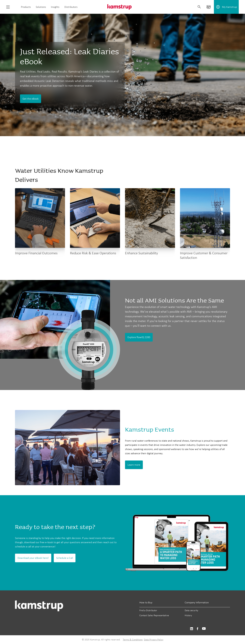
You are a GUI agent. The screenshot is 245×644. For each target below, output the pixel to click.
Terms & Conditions (133, 640)
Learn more (134, 465)
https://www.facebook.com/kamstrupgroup (197, 629)
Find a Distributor (148, 610)
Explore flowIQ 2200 (139, 337)
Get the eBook (31, 99)
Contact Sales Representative (154, 615)
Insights (55, 7)
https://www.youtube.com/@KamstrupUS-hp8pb (204, 629)
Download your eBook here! (33, 558)
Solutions (41, 7)
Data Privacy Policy (154, 640)
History (188, 615)
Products (26, 7)
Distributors (71, 7)
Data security (191, 610)
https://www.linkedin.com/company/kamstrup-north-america (191, 629)
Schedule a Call (65, 558)
